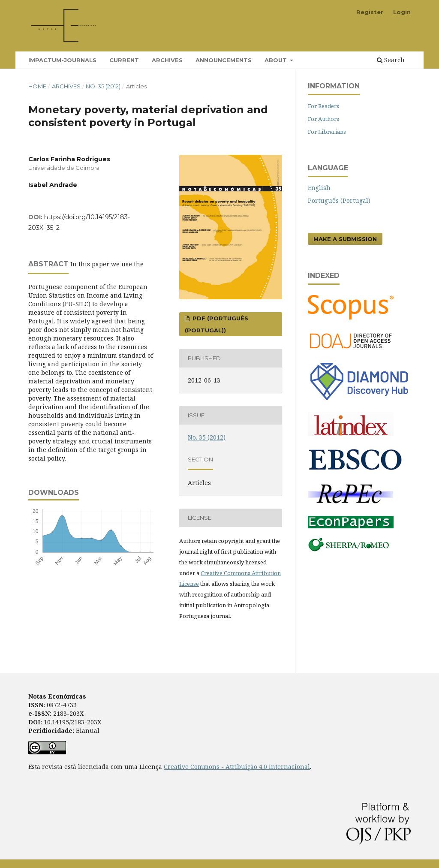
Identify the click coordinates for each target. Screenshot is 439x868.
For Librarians (327, 132)
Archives (167, 60)
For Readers (323, 106)
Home (37, 86)
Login (402, 12)
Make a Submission (345, 239)
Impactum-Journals (62, 60)
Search (391, 60)
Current (124, 60)
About (277, 60)
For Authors (323, 119)
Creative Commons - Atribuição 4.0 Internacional (237, 767)
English (319, 188)
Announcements (224, 60)
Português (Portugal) (339, 200)
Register (370, 12)
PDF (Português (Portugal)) (216, 324)
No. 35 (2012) (103, 86)
